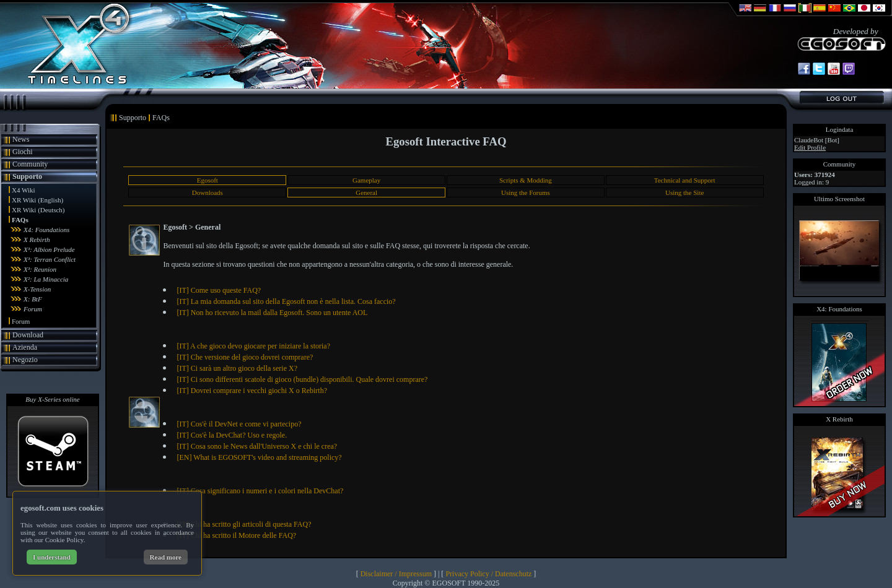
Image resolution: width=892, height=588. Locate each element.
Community (30, 164)
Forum (33, 309)
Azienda (25, 347)
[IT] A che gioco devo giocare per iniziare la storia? (253, 346)
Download (28, 335)
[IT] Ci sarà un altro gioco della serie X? (237, 368)
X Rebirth (37, 240)
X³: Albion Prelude (49, 249)
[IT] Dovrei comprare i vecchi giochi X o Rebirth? (252, 391)
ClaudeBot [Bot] (817, 140)
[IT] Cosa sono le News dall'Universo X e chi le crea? (257, 446)
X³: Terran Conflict (50, 259)
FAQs (20, 220)
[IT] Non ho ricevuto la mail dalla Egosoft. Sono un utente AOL (272, 313)
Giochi (23, 152)
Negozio (25, 360)
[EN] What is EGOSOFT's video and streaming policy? (259, 457)
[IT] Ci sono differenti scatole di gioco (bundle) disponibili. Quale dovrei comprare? (302, 379)
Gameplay (366, 180)
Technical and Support (685, 180)
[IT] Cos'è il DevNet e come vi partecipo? (239, 424)
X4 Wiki (24, 190)
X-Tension (37, 289)
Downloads (208, 192)
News (21, 139)
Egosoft (208, 180)
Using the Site (684, 192)
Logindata (840, 129)
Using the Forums (526, 192)
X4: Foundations (46, 230)
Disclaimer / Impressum (396, 574)
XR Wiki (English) (37, 200)
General (366, 192)
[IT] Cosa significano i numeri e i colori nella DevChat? (260, 491)
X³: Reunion (40, 269)
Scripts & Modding (526, 180)
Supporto (27, 176)
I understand (52, 557)
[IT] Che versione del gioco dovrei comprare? (245, 357)
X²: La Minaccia (46, 279)
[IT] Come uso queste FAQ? (219, 290)
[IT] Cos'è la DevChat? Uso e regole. (232, 435)
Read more (166, 557)
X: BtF (33, 299)
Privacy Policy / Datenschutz (488, 574)
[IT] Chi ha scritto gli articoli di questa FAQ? (244, 524)
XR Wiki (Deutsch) (38, 210)
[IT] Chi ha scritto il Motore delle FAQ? (236, 535)
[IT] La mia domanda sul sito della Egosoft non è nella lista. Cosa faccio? (286, 301)
